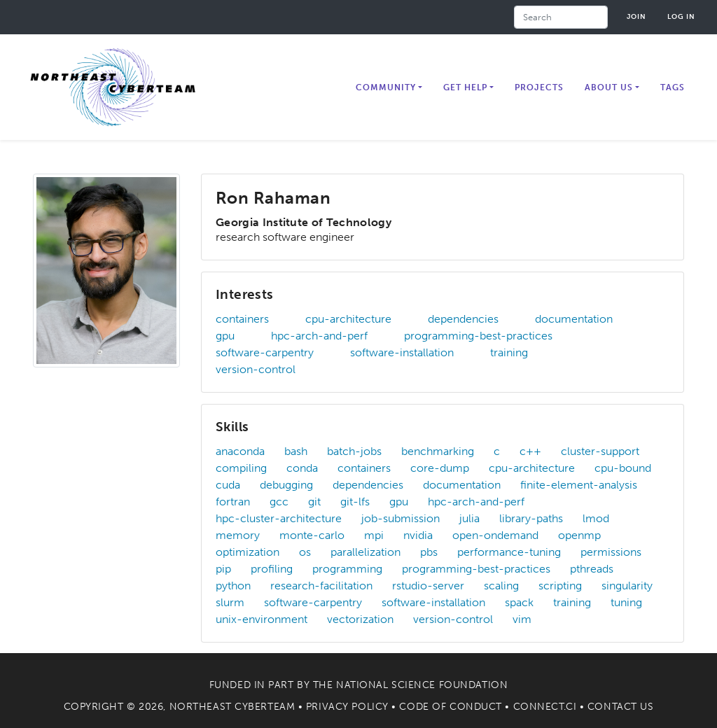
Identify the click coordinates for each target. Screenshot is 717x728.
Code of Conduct (450, 707)
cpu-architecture (348, 319)
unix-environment (262, 619)
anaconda (240, 451)
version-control (256, 369)
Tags (673, 87)
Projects (539, 87)
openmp (579, 535)
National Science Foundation (422, 685)
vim (522, 619)
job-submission (401, 518)
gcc (279, 502)
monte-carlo (312, 535)
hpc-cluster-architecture (279, 518)
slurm (230, 602)
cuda (228, 485)
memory (238, 535)
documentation (574, 319)
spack (519, 602)
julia (469, 518)
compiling (241, 468)
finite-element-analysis (579, 485)
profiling (272, 569)
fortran (233, 502)
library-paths (531, 518)
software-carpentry (265, 352)
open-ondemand (495, 535)
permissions (611, 552)
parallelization (366, 552)
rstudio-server (428, 586)
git (314, 502)
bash (296, 451)
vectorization (360, 619)
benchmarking (438, 451)
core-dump (440, 468)
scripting (560, 586)
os (305, 552)
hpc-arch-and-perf (319, 336)
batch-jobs (354, 451)
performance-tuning (509, 552)
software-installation (402, 352)
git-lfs (355, 502)
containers (242, 319)
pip (223, 569)
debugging (286, 485)
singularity (627, 586)
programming (347, 569)
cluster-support (600, 451)
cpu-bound (623, 468)
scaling (501, 586)
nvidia (418, 535)
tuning (626, 602)
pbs (429, 552)
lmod (596, 518)
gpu (225, 336)
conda (302, 468)
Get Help (465, 87)
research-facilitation (321, 586)
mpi (374, 535)
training (509, 352)
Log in (681, 16)
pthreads (592, 569)
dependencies (463, 319)
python (233, 586)
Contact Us (621, 707)
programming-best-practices (478, 336)
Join (636, 16)
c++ (530, 451)
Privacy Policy (347, 707)
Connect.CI (545, 707)
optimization (248, 552)
